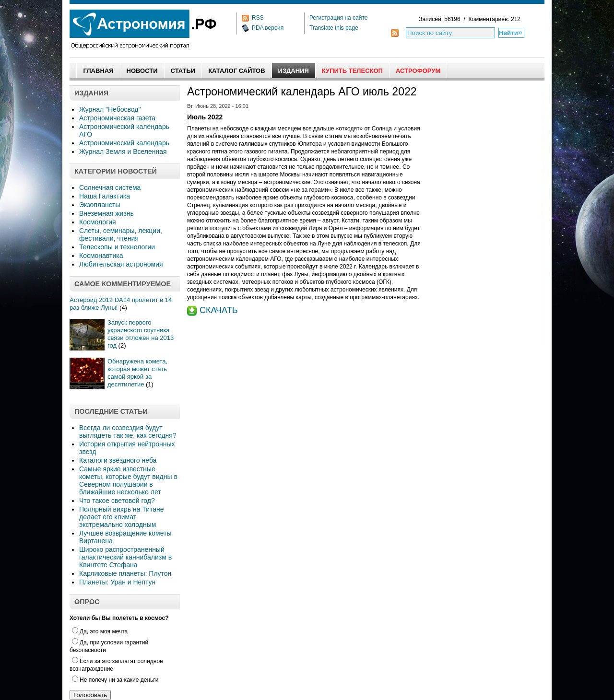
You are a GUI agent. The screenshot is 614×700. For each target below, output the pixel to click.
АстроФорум (418, 71)
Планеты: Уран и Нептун (117, 582)
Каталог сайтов (236, 71)
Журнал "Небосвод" (110, 109)
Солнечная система (110, 187)
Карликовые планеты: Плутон (125, 573)
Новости (142, 71)
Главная (98, 71)
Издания (294, 71)
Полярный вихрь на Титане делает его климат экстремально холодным (122, 517)
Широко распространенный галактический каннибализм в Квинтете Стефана (125, 557)
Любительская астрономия (121, 264)
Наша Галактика (105, 196)
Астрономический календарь (124, 143)
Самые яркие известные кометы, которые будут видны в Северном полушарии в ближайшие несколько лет (128, 480)
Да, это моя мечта (100, 631)
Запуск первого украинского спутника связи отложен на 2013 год (141, 334)
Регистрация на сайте (339, 18)
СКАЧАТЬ (219, 310)
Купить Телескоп (352, 71)
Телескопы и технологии (117, 247)
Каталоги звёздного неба (118, 460)
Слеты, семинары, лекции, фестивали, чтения (121, 234)
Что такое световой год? (117, 501)
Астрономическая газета (117, 118)
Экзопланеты (100, 205)
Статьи (183, 71)
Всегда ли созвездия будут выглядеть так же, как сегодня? (128, 432)
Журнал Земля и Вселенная (123, 152)
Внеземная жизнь (106, 213)
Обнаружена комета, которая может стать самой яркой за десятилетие (137, 373)
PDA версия (268, 28)
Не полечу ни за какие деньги (115, 680)
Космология (98, 222)
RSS (258, 18)
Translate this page (334, 28)
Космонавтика (101, 256)
